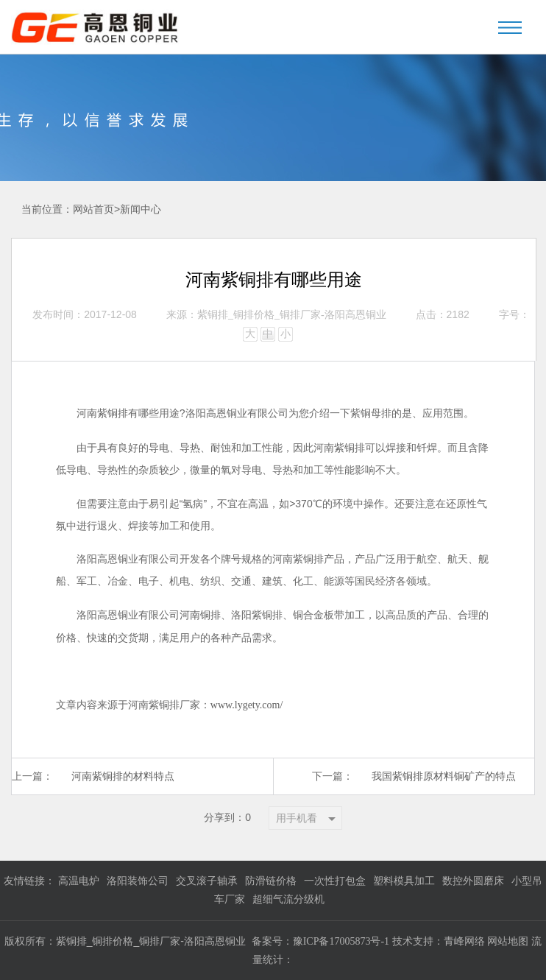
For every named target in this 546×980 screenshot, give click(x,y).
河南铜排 (200, 615)
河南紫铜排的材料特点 (123, 776)
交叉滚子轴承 (207, 881)
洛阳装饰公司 (138, 881)
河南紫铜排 (102, 413)
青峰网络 (466, 941)
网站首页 (93, 209)
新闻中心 (141, 209)
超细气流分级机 (288, 899)
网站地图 (508, 941)
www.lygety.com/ (247, 705)
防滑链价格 (271, 881)
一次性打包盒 (335, 881)
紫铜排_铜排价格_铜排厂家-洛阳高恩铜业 (292, 315)
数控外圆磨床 (473, 881)
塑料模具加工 (404, 881)
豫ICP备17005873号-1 (341, 941)
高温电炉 (79, 881)
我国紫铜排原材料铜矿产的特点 (444, 776)
